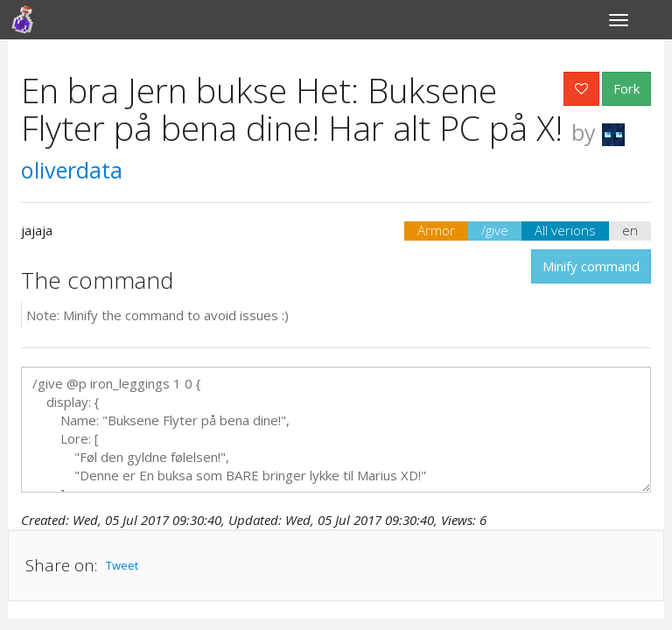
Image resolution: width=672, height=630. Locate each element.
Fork (626, 88)
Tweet (122, 565)
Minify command (591, 266)
